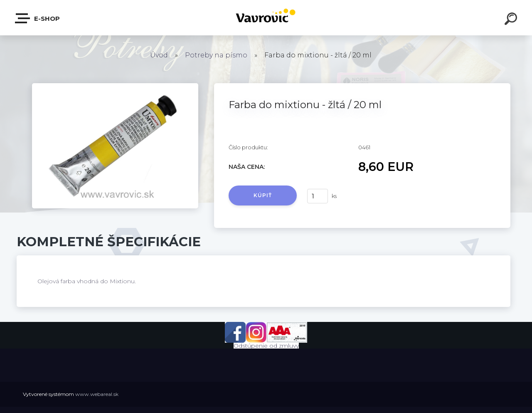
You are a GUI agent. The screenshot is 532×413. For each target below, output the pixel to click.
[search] (512, 20)
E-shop (38, 18)
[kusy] (318, 196)
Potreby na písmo (216, 55)
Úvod (159, 55)
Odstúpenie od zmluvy (266, 346)
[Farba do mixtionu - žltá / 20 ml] (115, 86)
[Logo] (266, 18)
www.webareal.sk (97, 394)
